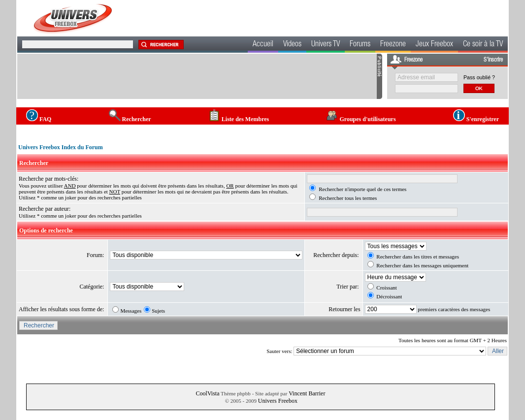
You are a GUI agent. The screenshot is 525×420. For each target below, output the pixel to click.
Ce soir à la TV (483, 45)
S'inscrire (493, 60)
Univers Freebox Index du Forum (61, 147)
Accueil (263, 45)
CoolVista (208, 393)
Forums (360, 45)
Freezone (393, 45)
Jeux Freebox (434, 45)
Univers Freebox (278, 401)
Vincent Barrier (307, 393)
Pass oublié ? (479, 77)
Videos (292, 45)
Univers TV (326, 45)
